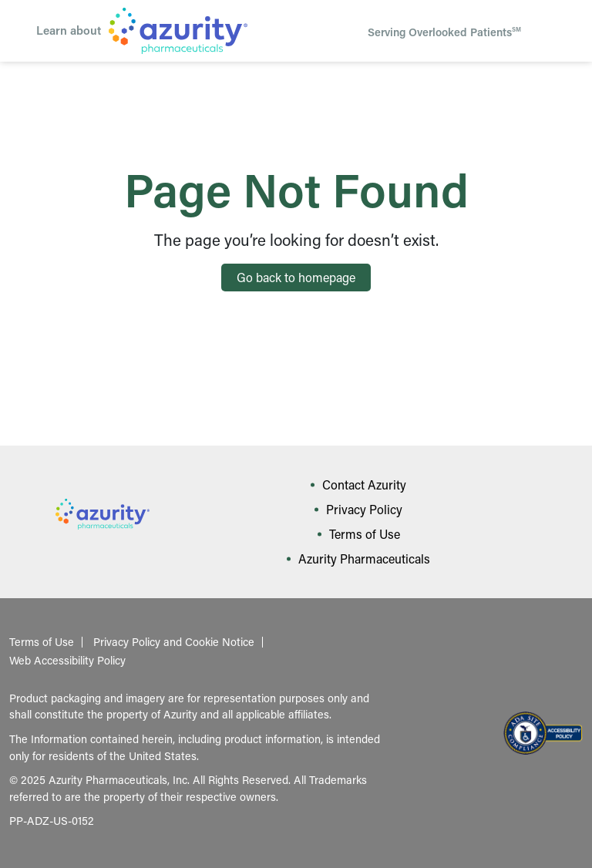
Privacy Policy (364, 509)
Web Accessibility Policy (67, 661)
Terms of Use (365, 534)
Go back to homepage (296, 277)
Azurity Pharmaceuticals (364, 558)
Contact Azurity (364, 484)
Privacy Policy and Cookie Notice (174, 642)
